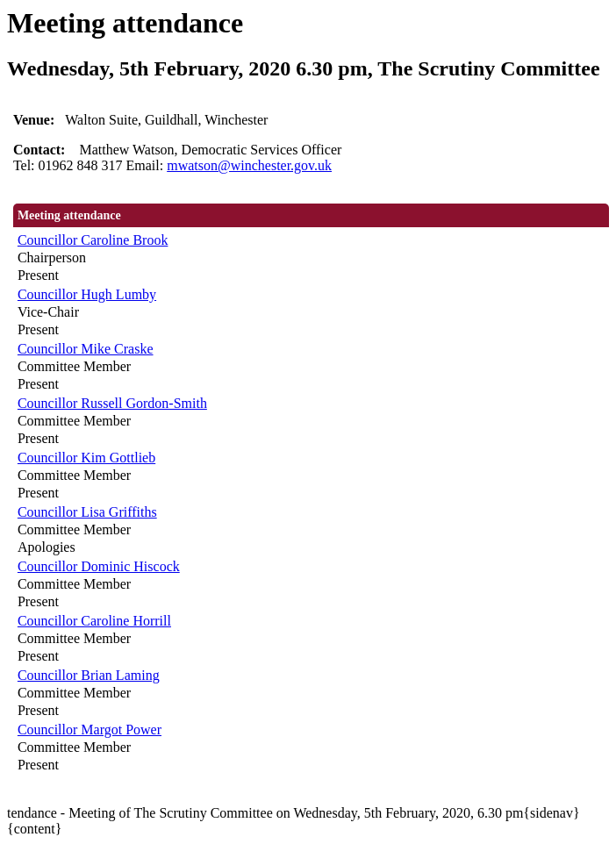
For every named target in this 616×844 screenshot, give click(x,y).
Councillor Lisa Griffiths (87, 512)
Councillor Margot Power (90, 730)
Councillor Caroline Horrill (94, 621)
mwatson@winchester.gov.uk (249, 165)
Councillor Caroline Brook (93, 240)
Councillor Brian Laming (89, 675)
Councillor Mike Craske (86, 349)
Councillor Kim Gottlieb (86, 458)
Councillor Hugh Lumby (87, 294)
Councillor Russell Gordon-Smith (112, 403)
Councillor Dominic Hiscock (99, 566)
